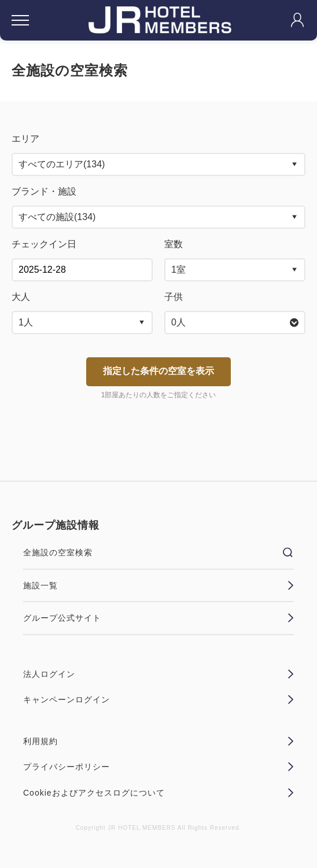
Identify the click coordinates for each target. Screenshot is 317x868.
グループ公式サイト (158, 618)
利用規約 (158, 741)
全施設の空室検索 (158, 552)
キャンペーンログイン (158, 699)
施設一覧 (158, 585)
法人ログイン (158, 674)
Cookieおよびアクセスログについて (158, 793)
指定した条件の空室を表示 (158, 371)
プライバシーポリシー (158, 767)
